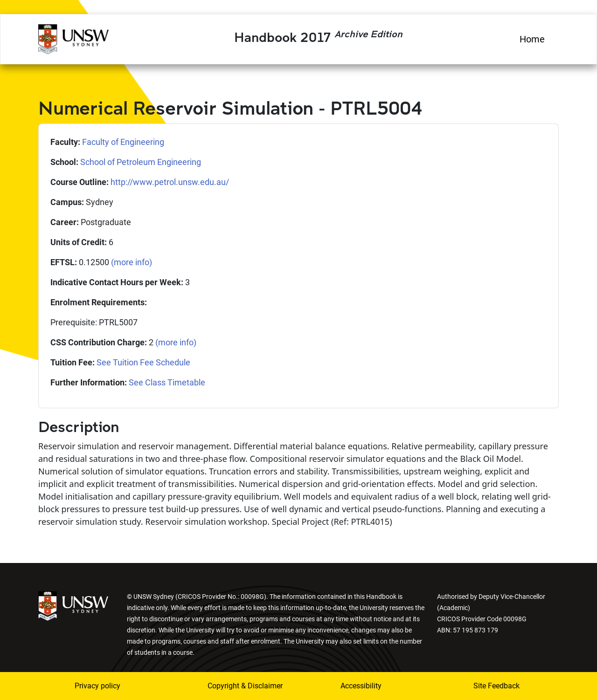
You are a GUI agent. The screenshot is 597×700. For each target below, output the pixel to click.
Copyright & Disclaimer (239, 686)
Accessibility (361, 686)
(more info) (132, 262)
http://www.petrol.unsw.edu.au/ (170, 182)
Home (532, 39)
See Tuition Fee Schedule (143, 362)
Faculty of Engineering (123, 142)
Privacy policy (97, 686)
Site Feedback (496, 686)
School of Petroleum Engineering (141, 162)
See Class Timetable (167, 382)
